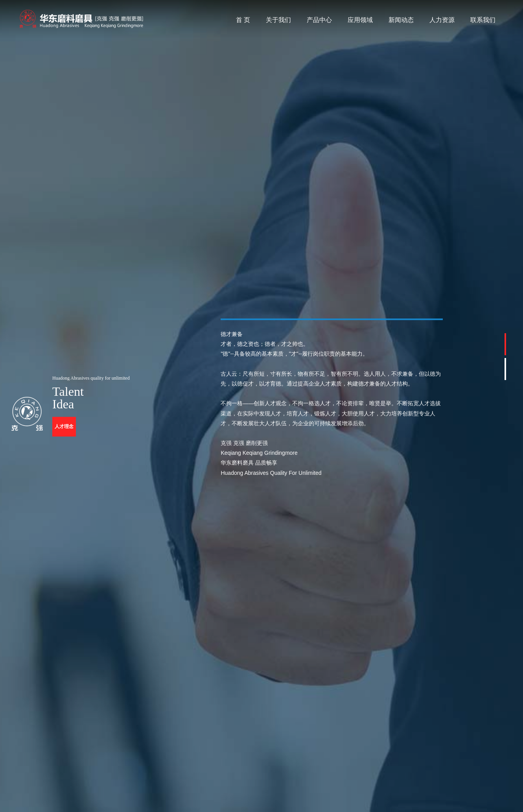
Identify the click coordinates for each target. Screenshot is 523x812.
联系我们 (483, 20)
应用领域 (360, 20)
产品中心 (319, 20)
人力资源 (442, 20)
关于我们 (278, 20)
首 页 (243, 20)
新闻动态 (401, 20)
